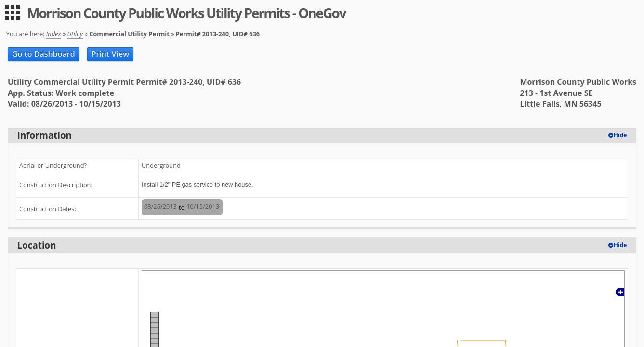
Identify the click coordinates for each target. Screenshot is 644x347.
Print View (111, 54)
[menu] (13, 13)
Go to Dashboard (44, 54)
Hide (620, 135)
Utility (75, 34)
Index (54, 34)
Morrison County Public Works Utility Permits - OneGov (186, 13)
